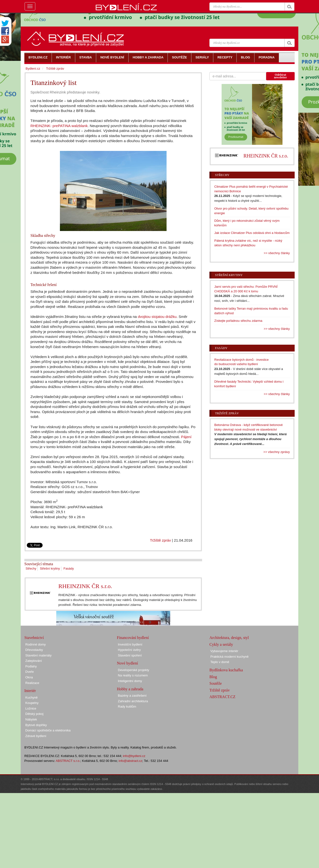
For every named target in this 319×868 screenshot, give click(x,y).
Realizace (32, 683)
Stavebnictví (34, 638)
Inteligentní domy (130, 681)
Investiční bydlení (130, 644)
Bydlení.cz (33, 69)
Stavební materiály (38, 655)
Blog (213, 677)
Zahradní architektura (133, 701)
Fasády (69, 568)
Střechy (31, 568)
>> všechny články (277, 253)
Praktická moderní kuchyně (230, 657)
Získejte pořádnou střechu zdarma (238, 321)
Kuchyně (32, 697)
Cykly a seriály (221, 644)
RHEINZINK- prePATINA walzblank (59, 126)
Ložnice (31, 708)
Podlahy (31, 666)
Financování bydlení (133, 638)
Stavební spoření (130, 655)
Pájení (186, 437)
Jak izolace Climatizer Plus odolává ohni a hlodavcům (252, 233)
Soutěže (216, 683)
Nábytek (31, 719)
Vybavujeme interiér (224, 651)
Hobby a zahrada (130, 689)
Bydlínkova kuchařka (226, 670)
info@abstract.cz (130, 761)
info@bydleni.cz (134, 756)
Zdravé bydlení (36, 736)
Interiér (30, 691)
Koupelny (32, 703)
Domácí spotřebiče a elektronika (48, 730)
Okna (29, 677)
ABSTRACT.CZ (222, 697)
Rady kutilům (127, 706)
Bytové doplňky (36, 725)
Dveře (30, 672)
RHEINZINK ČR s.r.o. (85, 586)
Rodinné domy (36, 644)
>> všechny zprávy (277, 452)
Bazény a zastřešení (132, 696)
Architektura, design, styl (229, 638)
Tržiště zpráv (160, 540)
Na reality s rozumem (133, 675)
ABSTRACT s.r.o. (68, 761)
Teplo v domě (220, 662)
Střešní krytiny (50, 568)
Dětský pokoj (34, 714)
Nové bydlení (127, 663)
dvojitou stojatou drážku (157, 317)
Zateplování (34, 661)
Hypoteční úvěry (129, 650)
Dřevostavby (34, 650)
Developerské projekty (134, 670)
